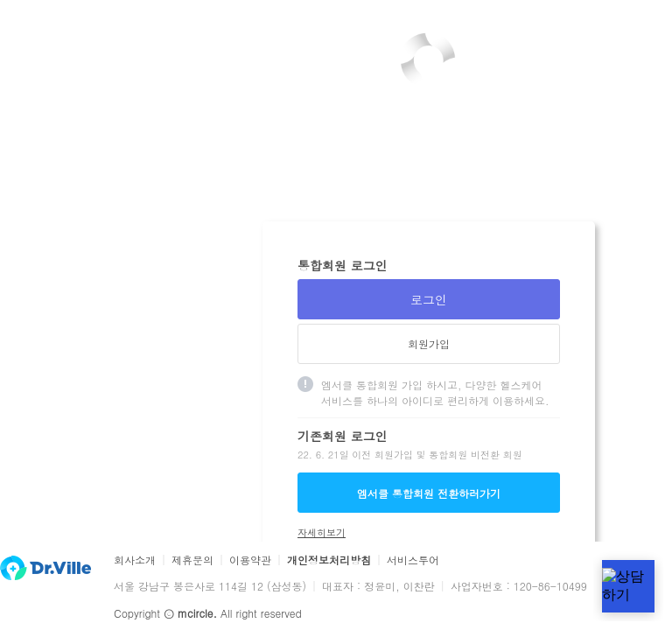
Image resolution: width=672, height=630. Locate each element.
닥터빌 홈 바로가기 (46, 568)
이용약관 (250, 560)
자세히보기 (322, 532)
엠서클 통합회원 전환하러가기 (429, 493)
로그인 (429, 299)
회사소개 (135, 560)
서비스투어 (413, 560)
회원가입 (429, 343)
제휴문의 (192, 560)
